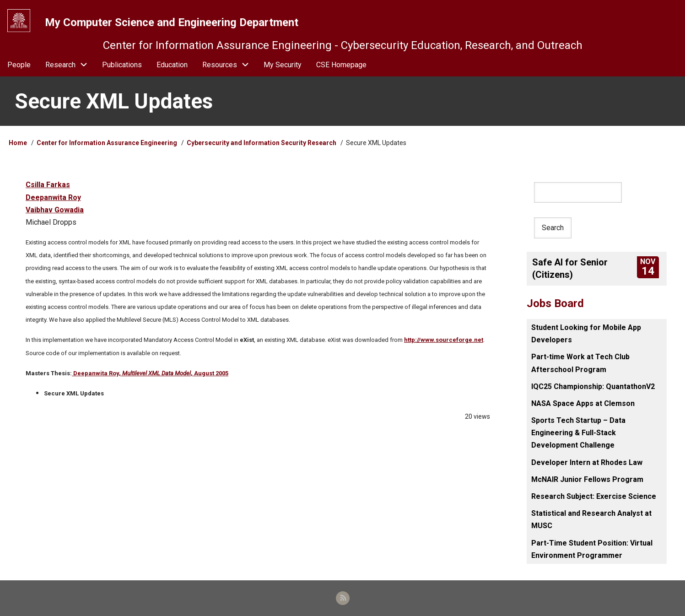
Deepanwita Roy (53, 197)
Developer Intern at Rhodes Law (587, 462)
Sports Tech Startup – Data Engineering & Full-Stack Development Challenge (578, 433)
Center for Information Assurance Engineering (107, 143)
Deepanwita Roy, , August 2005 (150, 373)
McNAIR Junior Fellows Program (587, 479)
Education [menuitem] (172, 65)
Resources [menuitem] (229, 65)
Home (18, 143)
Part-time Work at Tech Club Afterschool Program (580, 363)
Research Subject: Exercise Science (594, 496)
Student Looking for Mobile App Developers (586, 334)
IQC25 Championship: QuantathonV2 (593, 386)
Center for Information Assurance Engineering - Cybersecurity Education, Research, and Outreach (343, 45)
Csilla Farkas (48, 185)
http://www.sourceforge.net (444, 340)
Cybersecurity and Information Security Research (262, 143)
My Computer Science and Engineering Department (172, 22)
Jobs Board (555, 303)
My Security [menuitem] (283, 65)
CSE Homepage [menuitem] (341, 65)
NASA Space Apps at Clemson (583, 403)
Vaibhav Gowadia (55, 210)
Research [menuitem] (60, 65)
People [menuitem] (19, 65)
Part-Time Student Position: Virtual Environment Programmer (592, 549)
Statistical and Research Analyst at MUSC (591, 519)
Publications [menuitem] (122, 65)
